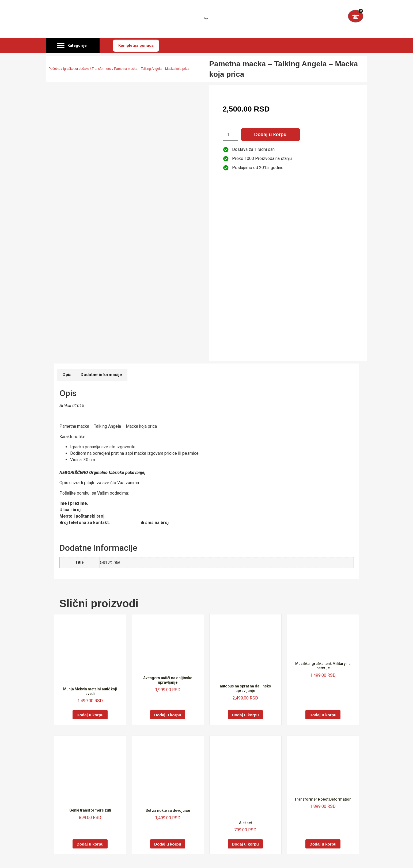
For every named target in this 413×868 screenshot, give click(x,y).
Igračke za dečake (76, 69)
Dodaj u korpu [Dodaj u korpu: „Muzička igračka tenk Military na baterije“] (323, 715)
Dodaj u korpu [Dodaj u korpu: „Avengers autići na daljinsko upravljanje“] (168, 715)
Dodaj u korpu (270, 135)
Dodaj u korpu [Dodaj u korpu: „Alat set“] (245, 844)
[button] (73, 46)
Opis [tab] (67, 375)
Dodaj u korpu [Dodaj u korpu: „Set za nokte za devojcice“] (168, 844)
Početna (55, 69)
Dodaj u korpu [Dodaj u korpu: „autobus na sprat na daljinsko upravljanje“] (245, 715)
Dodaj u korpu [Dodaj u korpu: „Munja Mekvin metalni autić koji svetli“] (90, 715)
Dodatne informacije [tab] (101, 375)
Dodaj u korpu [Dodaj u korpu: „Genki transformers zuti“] (90, 844)
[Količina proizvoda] (230, 135)
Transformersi (102, 69)
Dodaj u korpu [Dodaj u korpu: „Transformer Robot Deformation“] (323, 844)
